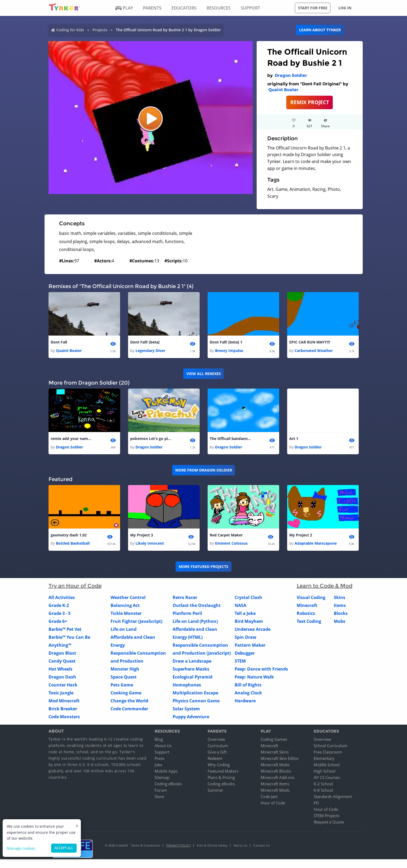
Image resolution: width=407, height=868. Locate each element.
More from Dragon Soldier (204, 471)
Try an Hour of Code (75, 587)
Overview (216, 741)
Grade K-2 (59, 607)
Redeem (215, 760)
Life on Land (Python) (195, 623)
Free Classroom (328, 753)
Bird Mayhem (249, 623)
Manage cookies (21, 848)
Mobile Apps (166, 772)
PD (316, 804)
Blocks (341, 615)
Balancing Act (125, 607)
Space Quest (124, 678)
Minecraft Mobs (275, 766)
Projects (100, 30)
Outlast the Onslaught (197, 607)
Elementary (324, 760)
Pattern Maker (250, 647)
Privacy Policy (178, 847)
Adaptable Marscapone (316, 545)
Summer (215, 791)
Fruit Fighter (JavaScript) (136, 623)
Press (159, 760)
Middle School (327, 766)
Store (159, 798)
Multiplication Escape (195, 694)
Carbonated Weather (314, 351)
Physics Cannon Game (196, 702)
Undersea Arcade (253, 631)
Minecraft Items (275, 785)
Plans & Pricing (221, 779)
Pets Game (122, 686)
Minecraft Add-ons (278, 779)
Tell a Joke (245, 615)
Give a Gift (217, 753)
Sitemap (162, 779)
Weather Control (128, 599)
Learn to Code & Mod (325, 587)
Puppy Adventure (191, 718)
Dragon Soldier (291, 75)
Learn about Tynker (320, 30)
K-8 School (323, 791)
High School (325, 772)
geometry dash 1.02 (69, 536)
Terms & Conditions (146, 847)
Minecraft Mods (275, 791)
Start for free (313, 8)
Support (162, 753)
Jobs (158, 766)
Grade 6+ (58, 623)
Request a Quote (329, 823)
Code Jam (269, 798)
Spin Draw (246, 639)
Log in (345, 8)
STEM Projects (327, 817)
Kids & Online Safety (212, 847)
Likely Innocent (150, 545)
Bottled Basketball (73, 545)
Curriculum (218, 747)
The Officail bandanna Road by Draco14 (231, 439)
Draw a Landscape (192, 663)
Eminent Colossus (231, 545)
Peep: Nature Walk (254, 678)
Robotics (306, 615)
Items (340, 607)
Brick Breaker (63, 710)
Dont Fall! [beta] (145, 342)
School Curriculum (331, 747)
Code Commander (129, 710)
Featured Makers (223, 772)
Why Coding (219, 766)
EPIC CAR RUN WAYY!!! (310, 342)
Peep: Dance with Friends (261, 671)
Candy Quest (62, 663)
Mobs (340, 623)
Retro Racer (185, 599)
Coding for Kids (70, 30)
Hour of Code (273, 804)
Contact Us (262, 847)
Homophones (187, 686)
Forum (161, 791)
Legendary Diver (150, 351)
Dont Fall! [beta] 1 (226, 342)
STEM (240, 663)
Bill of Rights (248, 686)
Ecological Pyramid (192, 678)
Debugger (245, 655)
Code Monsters (64, 718)
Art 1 (294, 439)
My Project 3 (142, 536)
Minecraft (307, 607)
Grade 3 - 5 (60, 615)
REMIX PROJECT (310, 102)
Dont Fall (59, 342)
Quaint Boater (283, 90)
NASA (240, 607)
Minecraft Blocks (276, 772)
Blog (159, 741)
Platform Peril (187, 615)
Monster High (125, 671)
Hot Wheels (60, 671)
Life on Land (124, 631)
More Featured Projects (203, 568)
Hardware (245, 702)
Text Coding (309, 623)
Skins (340, 599)
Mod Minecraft (64, 702)
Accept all (64, 848)
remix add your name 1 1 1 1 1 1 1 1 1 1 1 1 (72, 439)
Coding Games (274, 741)
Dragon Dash (62, 678)
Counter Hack (63, 686)
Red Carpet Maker (226, 536)
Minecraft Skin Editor (280, 760)
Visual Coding (311, 599)
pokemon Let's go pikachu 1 (151, 439)
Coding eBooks (168, 785)
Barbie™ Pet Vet (65, 631)
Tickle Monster (126, 615)
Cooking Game (126, 694)
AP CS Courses (327, 779)
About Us (163, 747)
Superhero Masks (191, 671)
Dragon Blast (62, 655)
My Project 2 (301, 536)
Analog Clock (248, 694)
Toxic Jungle (61, 694)
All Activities (62, 599)
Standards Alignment (333, 798)
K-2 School (323, 785)
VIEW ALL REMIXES (204, 374)
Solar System (186, 710)
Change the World (129, 702)
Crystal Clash (248, 599)
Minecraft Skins (275, 753)
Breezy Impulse (229, 351)
